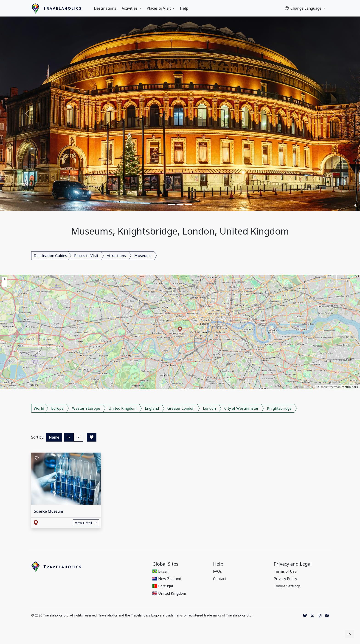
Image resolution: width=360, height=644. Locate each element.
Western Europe (86, 408)
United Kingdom (122, 408)
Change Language (304, 8)
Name (54, 437)
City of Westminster (241, 408)
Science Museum (48, 511)
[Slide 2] (180, 205)
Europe (57, 408)
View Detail (86, 523)
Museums (143, 256)
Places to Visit (159, 8)
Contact (220, 579)
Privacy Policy (285, 579)
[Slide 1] (172, 205)
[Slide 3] (188, 205)
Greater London (181, 408)
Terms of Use (285, 571)
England (152, 408)
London (209, 408)
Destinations (105, 8)
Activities (130, 8)
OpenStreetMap (330, 387)
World (39, 408)
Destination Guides (50, 256)
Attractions (116, 256)
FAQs (217, 571)
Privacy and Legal (293, 564)
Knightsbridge (279, 408)
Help (184, 8)
